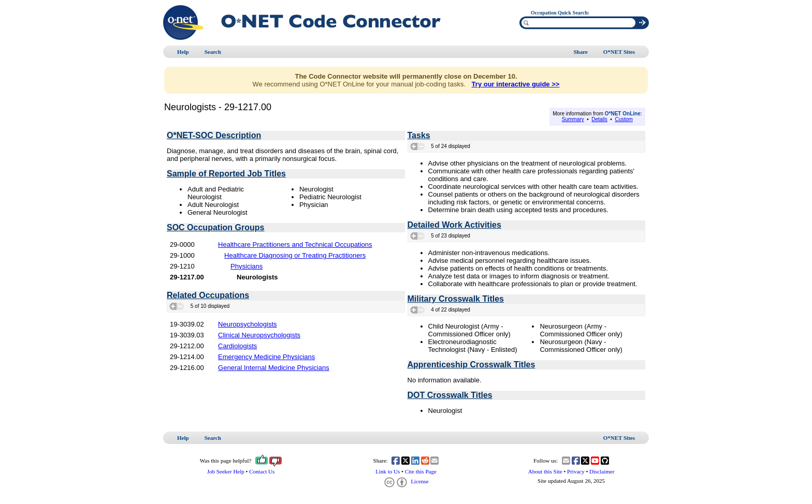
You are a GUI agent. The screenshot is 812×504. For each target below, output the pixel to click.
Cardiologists (237, 346)
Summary (573, 119)
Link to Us (388, 471)
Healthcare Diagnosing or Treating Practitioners (295, 255)
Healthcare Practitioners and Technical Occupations (295, 244)
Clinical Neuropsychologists (259, 335)
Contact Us (262, 471)
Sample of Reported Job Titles (226, 174)
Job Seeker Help (226, 471)
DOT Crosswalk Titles (450, 395)
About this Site (545, 471)
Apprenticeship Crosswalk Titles (472, 365)
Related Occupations (208, 295)
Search (213, 52)
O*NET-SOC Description (214, 135)
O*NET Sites (619, 52)
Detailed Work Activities (454, 225)
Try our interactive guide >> (516, 84)
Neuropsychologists (247, 324)
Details (599, 119)
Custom (624, 119)
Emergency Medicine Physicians (266, 357)
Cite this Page (421, 471)
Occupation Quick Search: (560, 13)
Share (580, 52)
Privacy (576, 471)
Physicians (247, 266)
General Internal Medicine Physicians (274, 368)
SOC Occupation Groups (215, 227)
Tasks (419, 135)
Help (183, 52)
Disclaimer (602, 471)
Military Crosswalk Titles (456, 299)
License (406, 481)
